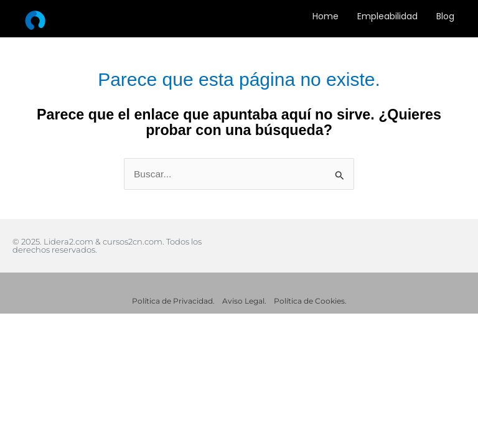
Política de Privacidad (172, 301)
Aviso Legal (243, 301)
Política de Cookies (309, 301)
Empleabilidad (387, 16)
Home (326, 16)
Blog (445, 16)
